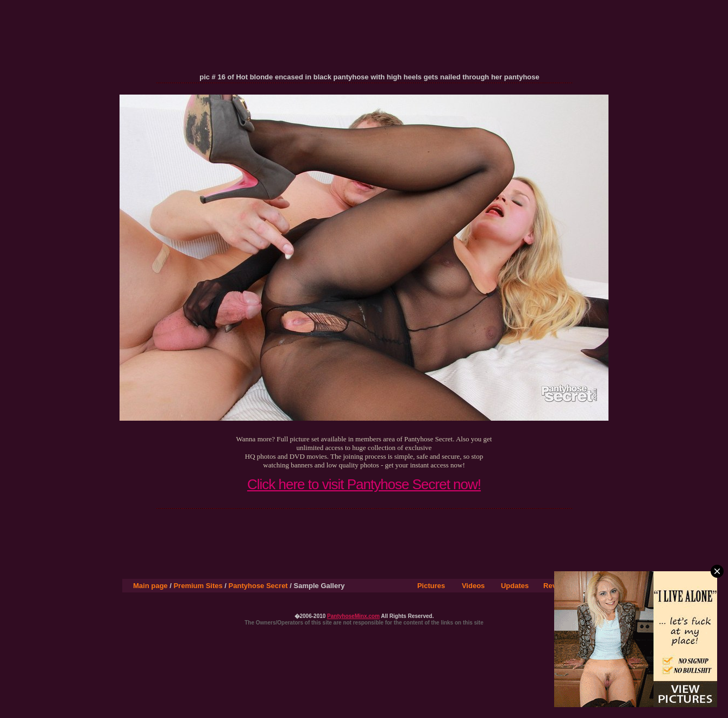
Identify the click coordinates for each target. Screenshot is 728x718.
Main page (150, 586)
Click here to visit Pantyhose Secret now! (364, 484)
